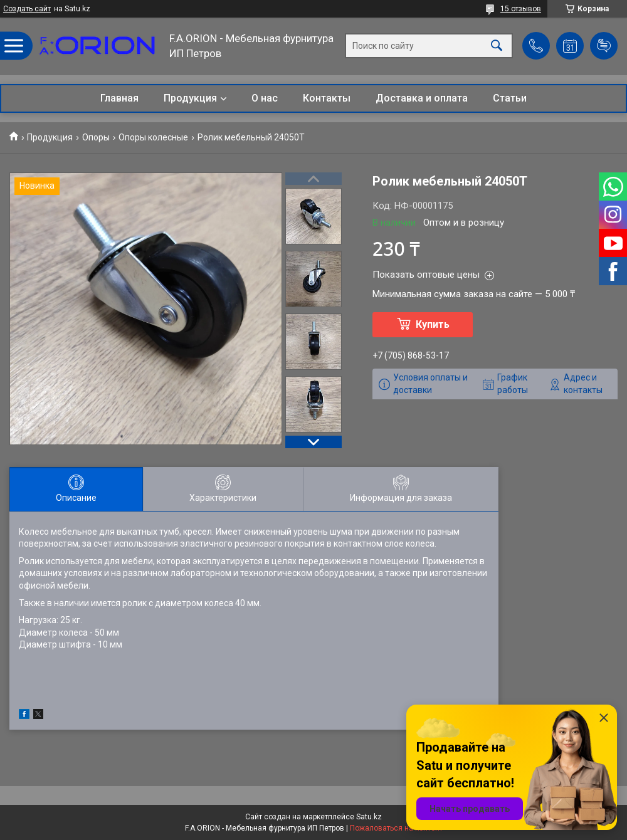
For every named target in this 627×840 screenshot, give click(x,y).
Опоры (96, 137)
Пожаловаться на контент (396, 828)
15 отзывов (521, 9)
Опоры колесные (153, 137)
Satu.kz (369, 817)
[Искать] (497, 46)
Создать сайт (27, 9)
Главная (119, 98)
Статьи (510, 98)
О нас (265, 98)
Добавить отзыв (604, 46)
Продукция (190, 98)
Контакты (327, 98)
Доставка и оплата (422, 98)
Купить (433, 324)
